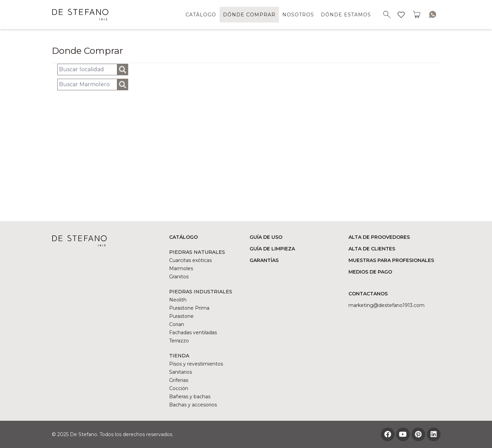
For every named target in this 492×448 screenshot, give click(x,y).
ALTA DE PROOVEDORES (379, 237)
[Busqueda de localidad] (87, 69)
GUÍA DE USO (266, 237)
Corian (177, 324)
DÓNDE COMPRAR (249, 15)
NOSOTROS (298, 15)
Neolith (178, 300)
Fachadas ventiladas (193, 333)
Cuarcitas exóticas (190, 260)
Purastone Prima (189, 308)
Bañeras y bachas (190, 397)
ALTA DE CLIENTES (372, 249)
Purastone (181, 316)
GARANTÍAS (264, 260)
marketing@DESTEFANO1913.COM (386, 305)
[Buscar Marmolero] (87, 84)
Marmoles (181, 268)
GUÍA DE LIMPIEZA (272, 249)
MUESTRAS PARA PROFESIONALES (391, 260)
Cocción (179, 388)
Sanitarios (181, 372)
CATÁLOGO (201, 15)
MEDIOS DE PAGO (370, 272)
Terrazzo (179, 341)
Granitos (179, 277)
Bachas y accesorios (193, 405)
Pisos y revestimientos (196, 364)
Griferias (179, 380)
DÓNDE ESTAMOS (346, 15)
